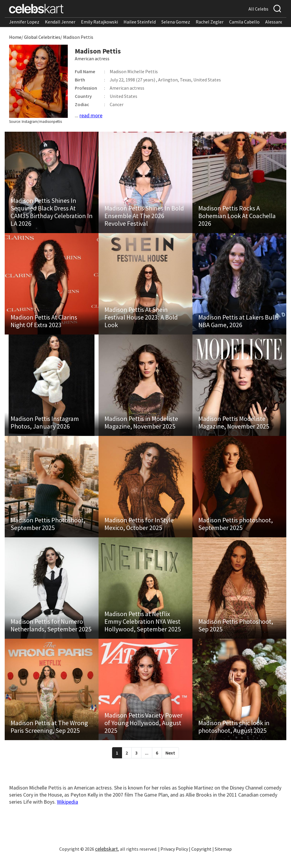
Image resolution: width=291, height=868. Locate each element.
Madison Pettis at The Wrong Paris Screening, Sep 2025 (49, 735)
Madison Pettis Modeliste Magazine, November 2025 (234, 427)
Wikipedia (67, 811)
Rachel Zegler (210, 22)
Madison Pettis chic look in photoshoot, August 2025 (234, 735)
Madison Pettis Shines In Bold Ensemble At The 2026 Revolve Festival (144, 217)
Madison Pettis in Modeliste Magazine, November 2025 (141, 427)
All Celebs (258, 9)
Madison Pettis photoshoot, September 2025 (236, 530)
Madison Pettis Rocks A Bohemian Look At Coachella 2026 (237, 217)
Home (15, 37)
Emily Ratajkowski (99, 22)
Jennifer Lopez (24, 22)
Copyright (201, 858)
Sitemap (223, 858)
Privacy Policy (174, 858)
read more (91, 115)
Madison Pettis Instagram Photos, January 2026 (45, 427)
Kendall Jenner (60, 22)
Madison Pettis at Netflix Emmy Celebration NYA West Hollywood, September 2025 (143, 629)
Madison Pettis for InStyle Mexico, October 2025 (139, 530)
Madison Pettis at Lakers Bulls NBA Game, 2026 (238, 324)
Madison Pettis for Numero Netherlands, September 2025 (51, 633)
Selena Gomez (176, 22)
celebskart (106, 858)
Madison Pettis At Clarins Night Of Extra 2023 (44, 324)
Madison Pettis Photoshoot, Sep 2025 (236, 633)
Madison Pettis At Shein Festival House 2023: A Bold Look (141, 320)
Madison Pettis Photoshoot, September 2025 (48, 530)
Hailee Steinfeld (140, 22)
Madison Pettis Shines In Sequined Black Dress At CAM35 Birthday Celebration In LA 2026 (52, 213)
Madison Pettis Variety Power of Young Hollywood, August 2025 (143, 732)
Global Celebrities (42, 37)
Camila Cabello (244, 22)
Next (170, 762)
